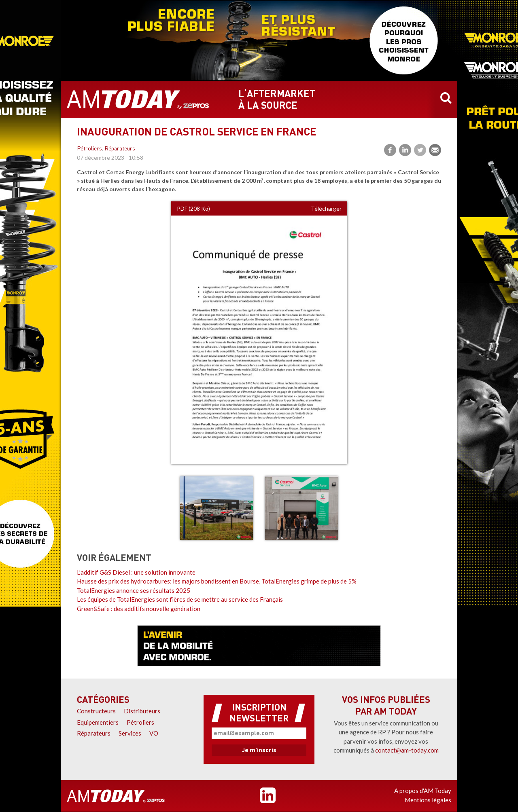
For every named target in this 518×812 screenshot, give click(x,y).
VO (154, 733)
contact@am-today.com (407, 750)
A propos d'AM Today (423, 791)
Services (130, 733)
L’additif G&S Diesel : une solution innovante (136, 572)
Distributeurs (142, 711)
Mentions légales (428, 800)
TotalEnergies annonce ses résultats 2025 (134, 590)
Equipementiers (98, 722)
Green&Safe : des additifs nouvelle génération (139, 609)
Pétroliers (89, 149)
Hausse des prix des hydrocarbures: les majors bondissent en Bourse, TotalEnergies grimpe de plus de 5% (217, 581)
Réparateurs (120, 149)
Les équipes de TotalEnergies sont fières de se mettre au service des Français (180, 599)
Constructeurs (96, 711)
